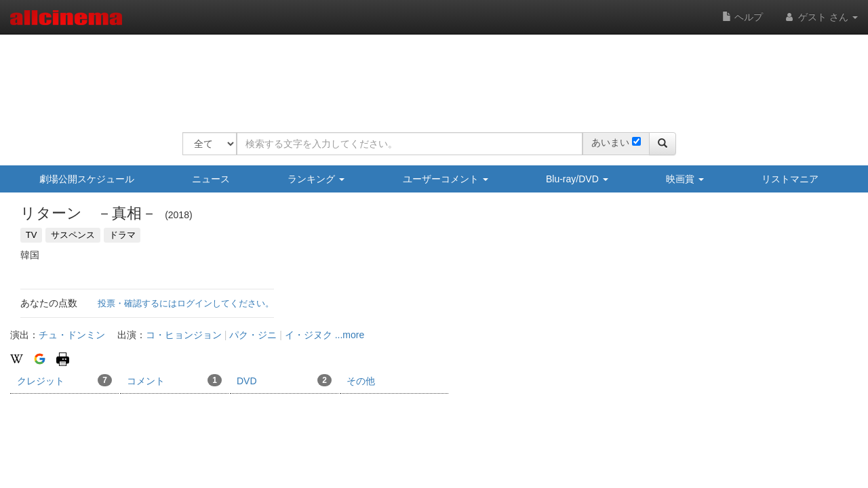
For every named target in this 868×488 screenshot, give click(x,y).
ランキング (316, 179)
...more (350, 335)
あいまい (610, 142)
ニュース (211, 179)
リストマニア (790, 179)
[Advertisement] (429, 75)
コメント (174, 380)
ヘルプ (743, 17)
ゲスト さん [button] (821, 17)
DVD (284, 380)
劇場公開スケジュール (87, 179)
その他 (361, 381)
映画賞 (685, 179)
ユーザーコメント (446, 179)
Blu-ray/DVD (577, 179)
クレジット (64, 380)
